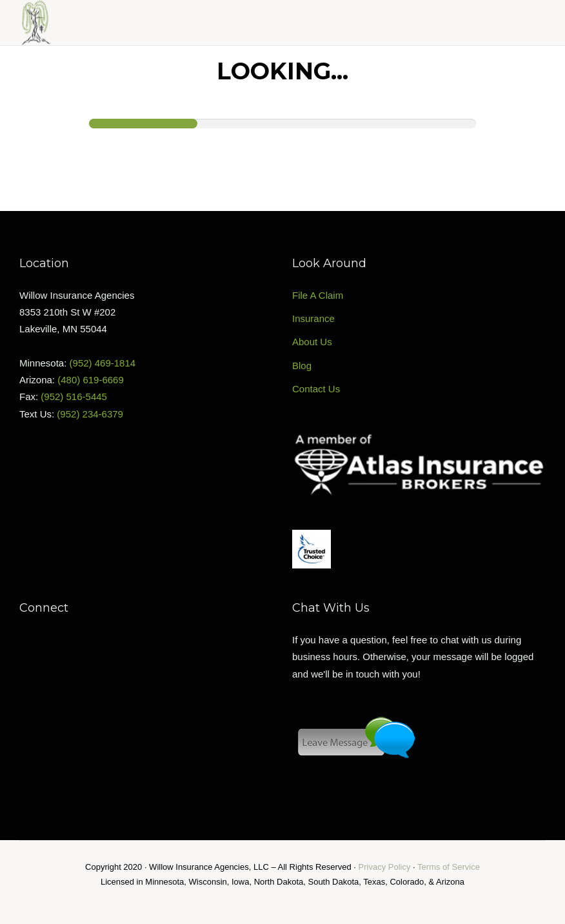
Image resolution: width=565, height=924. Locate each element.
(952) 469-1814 (103, 363)
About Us (312, 342)
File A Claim (318, 295)
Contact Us (316, 389)
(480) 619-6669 (91, 380)
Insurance (313, 318)
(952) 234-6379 (90, 414)
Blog (302, 366)
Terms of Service (449, 867)
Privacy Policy (385, 867)
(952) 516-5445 (74, 397)
